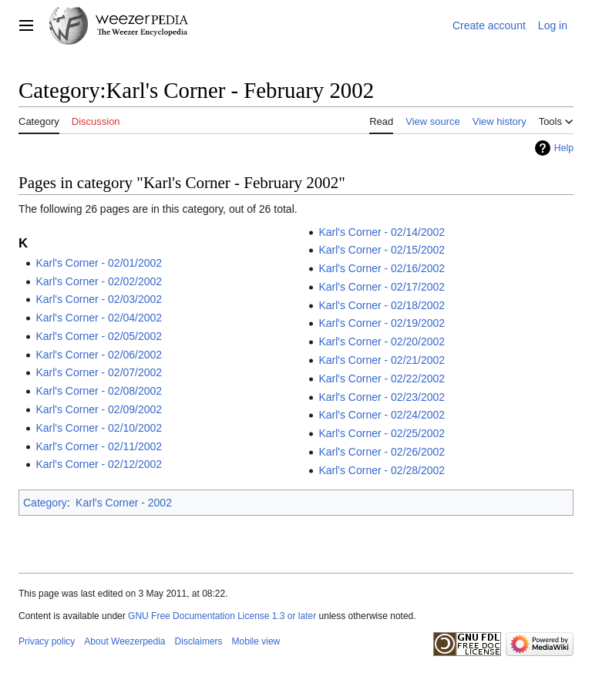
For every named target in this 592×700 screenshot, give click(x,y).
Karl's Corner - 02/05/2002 (99, 336)
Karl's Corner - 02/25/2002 (382, 433)
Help (564, 148)
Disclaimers (199, 641)
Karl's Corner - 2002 (124, 503)
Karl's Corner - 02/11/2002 (99, 446)
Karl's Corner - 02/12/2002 (99, 464)
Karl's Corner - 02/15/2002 (382, 250)
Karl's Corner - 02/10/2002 (99, 428)
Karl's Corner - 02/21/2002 (382, 360)
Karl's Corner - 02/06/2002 (99, 355)
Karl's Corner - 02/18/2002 (382, 305)
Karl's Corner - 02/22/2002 (382, 379)
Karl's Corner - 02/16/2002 (382, 268)
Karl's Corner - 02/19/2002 (382, 323)
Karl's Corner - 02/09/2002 (99, 409)
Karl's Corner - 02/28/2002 (382, 470)
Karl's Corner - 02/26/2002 (382, 452)
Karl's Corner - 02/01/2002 (99, 263)
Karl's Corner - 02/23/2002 (382, 397)
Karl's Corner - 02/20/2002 (382, 342)
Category (45, 503)
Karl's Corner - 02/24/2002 (382, 415)
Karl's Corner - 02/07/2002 (99, 372)
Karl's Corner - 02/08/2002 (99, 391)
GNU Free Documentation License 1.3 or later (222, 616)
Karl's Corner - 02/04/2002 (99, 318)
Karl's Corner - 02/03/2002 (99, 299)
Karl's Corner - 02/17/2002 (382, 287)
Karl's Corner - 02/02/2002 (99, 281)
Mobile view (256, 641)
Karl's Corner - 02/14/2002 (382, 232)
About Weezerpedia (124, 641)
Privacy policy (47, 641)
